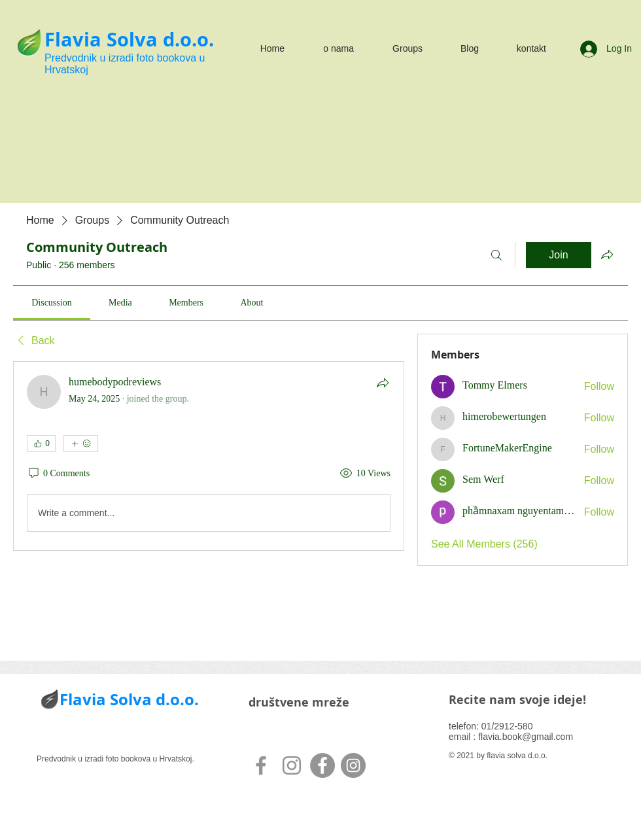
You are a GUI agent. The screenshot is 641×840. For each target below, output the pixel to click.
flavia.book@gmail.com (526, 737)
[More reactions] (81, 444)
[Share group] (607, 254)
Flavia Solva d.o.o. (129, 39)
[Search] (496, 255)
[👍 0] (41, 444)
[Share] (383, 383)
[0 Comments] (58, 474)
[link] (51, 303)
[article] (209, 456)
